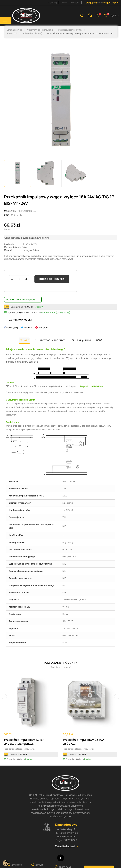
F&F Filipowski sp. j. (24, 211)
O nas (64, 3)
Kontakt (75, 3)
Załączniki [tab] (81, 340)
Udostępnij (12, 327)
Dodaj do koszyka (52, 279)
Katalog (53, 3)
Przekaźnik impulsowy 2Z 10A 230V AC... (84, 742)
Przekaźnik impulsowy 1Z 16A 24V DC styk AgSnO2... (24, 742)
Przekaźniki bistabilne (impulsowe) (20, 749)
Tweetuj (28, 327)
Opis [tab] (24, 340)
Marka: (8, 211)
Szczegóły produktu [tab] (51, 340)
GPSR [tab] (99, 340)
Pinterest (43, 327)
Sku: (7, 215)
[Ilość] (19, 279)
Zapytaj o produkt (20, 320)
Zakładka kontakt (65, 846)
